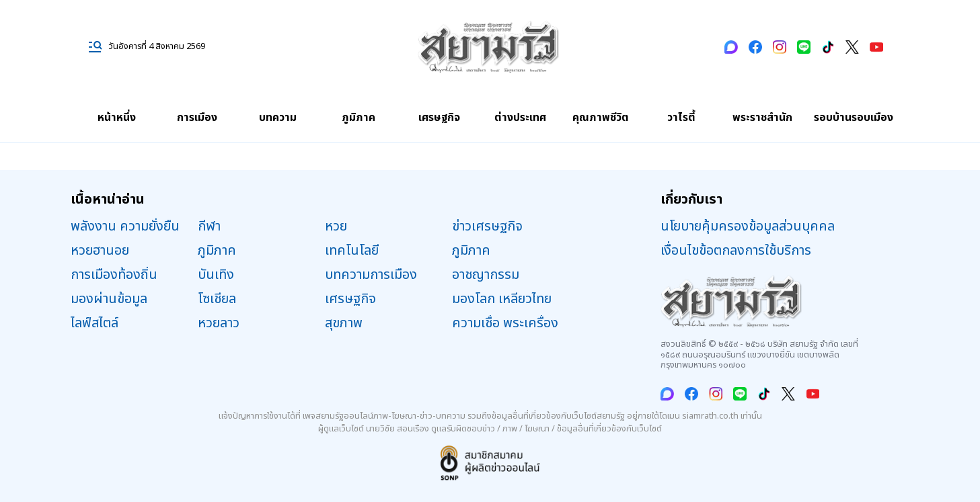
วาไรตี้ (681, 118)
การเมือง (197, 118)
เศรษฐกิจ (439, 118)
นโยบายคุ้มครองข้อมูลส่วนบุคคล (748, 226)
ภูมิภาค (359, 118)
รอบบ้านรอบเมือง (854, 118)
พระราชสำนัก (762, 118)
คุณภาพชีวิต (601, 118)
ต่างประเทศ (520, 118)
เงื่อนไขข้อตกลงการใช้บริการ (736, 251)
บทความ (278, 118)
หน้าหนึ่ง (117, 118)
